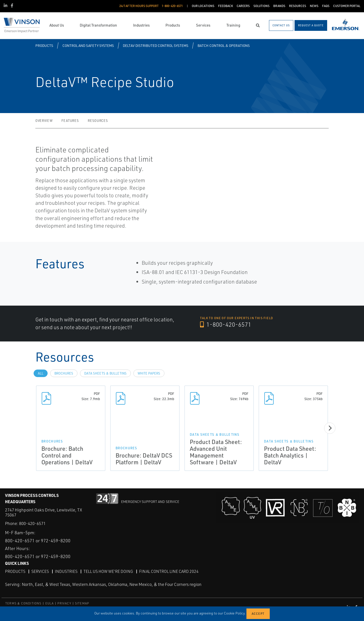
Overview (44, 121)
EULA (50, 603)
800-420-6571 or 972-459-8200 (38, 541)
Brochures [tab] (64, 373)
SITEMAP (82, 603)
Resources (98, 121)
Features (70, 121)
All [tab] (41, 373)
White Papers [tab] (149, 373)
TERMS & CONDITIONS (23, 603)
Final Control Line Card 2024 (169, 571)
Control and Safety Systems (88, 46)
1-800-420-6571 (226, 324)
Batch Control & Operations (224, 46)
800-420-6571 (32, 523)
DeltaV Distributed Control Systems (156, 46)
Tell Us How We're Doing (108, 571)
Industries (66, 571)
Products (44, 46)
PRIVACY (64, 603)
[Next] (330, 428)
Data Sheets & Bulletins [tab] (105, 373)
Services (40, 571)
